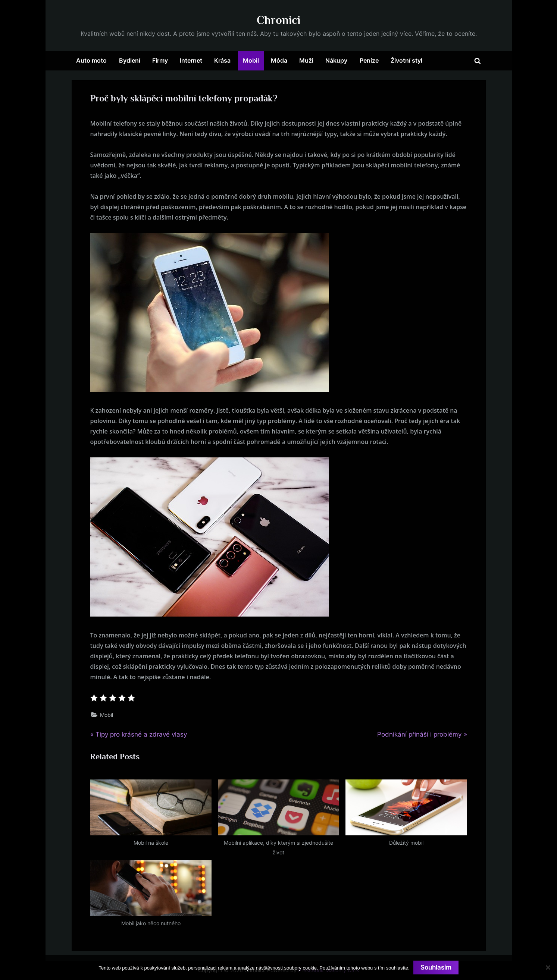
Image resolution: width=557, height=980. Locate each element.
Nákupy (336, 60)
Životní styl (406, 60)
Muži (306, 60)
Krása (222, 60)
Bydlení (130, 60)
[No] (548, 967)
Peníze (369, 60)
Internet (191, 60)
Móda (279, 60)
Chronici (278, 20)
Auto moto (91, 60)
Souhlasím (436, 967)
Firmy (160, 60)
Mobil (251, 60)
